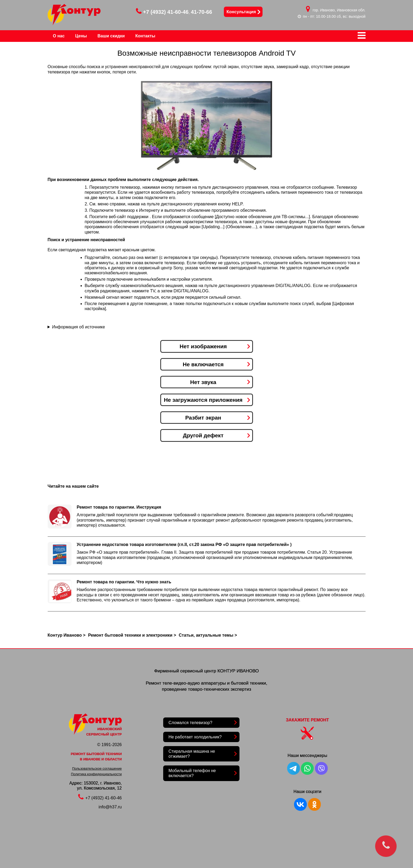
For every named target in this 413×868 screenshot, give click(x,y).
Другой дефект (203, 435)
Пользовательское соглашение (97, 768)
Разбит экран (203, 418)
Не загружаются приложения (203, 400)
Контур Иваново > (67, 635)
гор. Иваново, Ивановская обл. (339, 10)
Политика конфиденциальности (96, 774)
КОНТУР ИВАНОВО (238, 671)
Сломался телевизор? (190, 723)
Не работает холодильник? (195, 737)
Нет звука (203, 382)
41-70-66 (202, 12)
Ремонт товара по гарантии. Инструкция (119, 507)
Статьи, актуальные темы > (208, 635)
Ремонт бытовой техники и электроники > (132, 635)
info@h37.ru (110, 807)
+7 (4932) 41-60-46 (162, 12)
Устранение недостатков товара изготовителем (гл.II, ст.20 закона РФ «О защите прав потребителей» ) (184, 545)
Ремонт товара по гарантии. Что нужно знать (124, 582)
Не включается (203, 364)
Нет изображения (203, 346)
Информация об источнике (78, 327)
